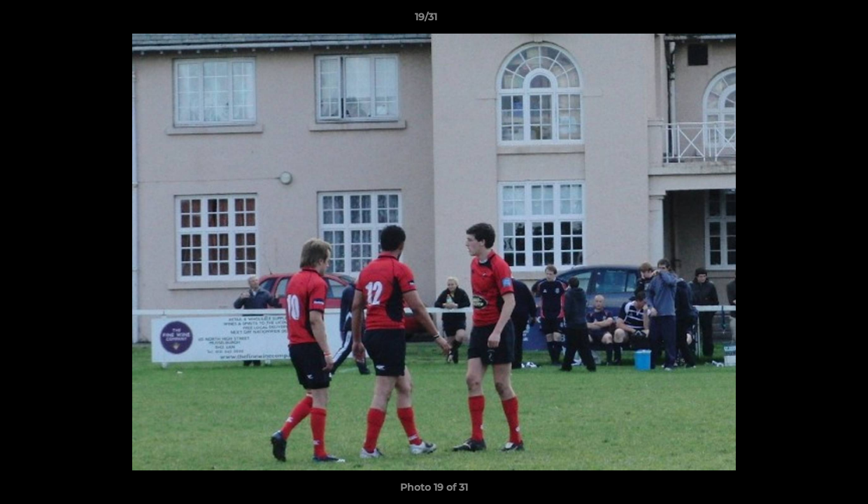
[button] (809, 20)
